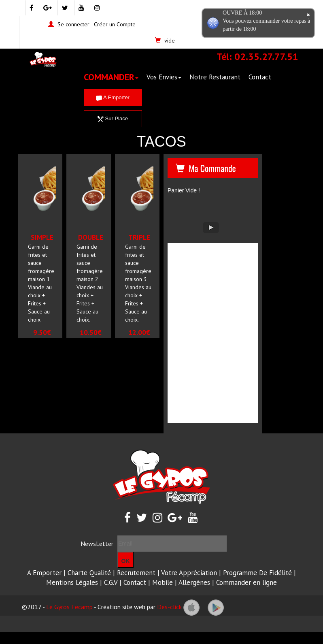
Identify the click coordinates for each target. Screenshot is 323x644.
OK (126, 561)
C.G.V (111, 582)
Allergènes (194, 582)
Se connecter (73, 24)
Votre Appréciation (189, 573)
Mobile (163, 582)
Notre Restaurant (215, 77)
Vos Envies (164, 77)
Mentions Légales (72, 582)
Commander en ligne (246, 582)
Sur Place (113, 118)
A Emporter (113, 97)
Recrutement (136, 573)
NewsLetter (97, 544)
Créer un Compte (115, 24)
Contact (260, 77)
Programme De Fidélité (257, 573)
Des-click (169, 607)
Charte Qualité (89, 573)
